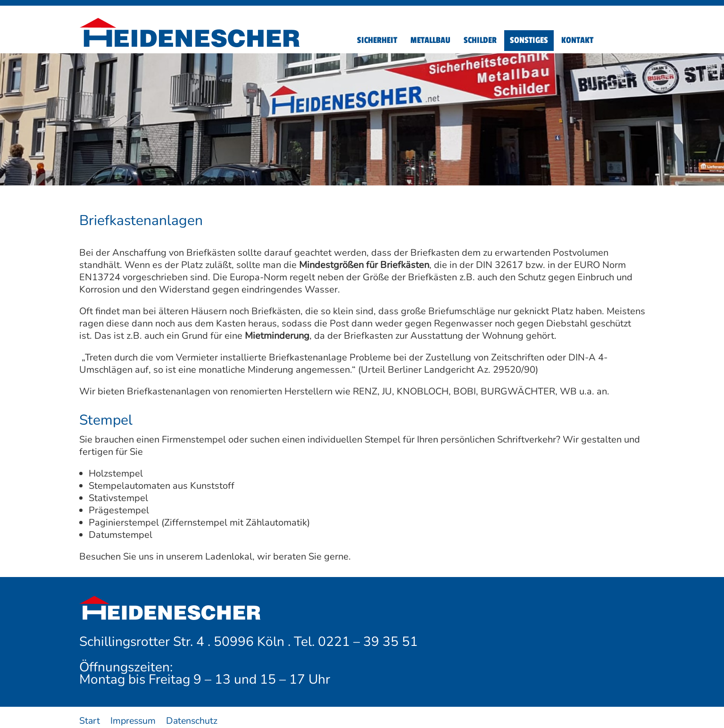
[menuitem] (377, 41)
